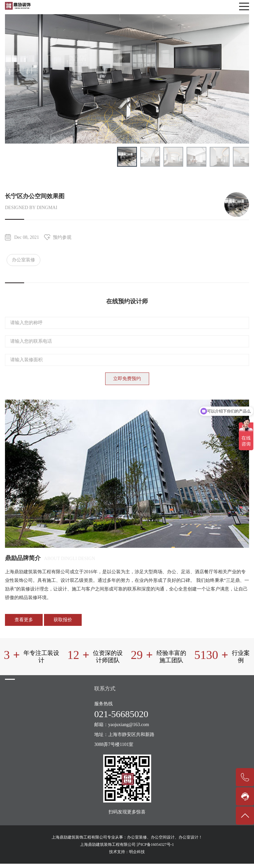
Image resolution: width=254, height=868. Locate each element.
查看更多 (24, 620)
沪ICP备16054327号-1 (155, 845)
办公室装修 (23, 260)
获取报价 (63, 620)
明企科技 (137, 852)
